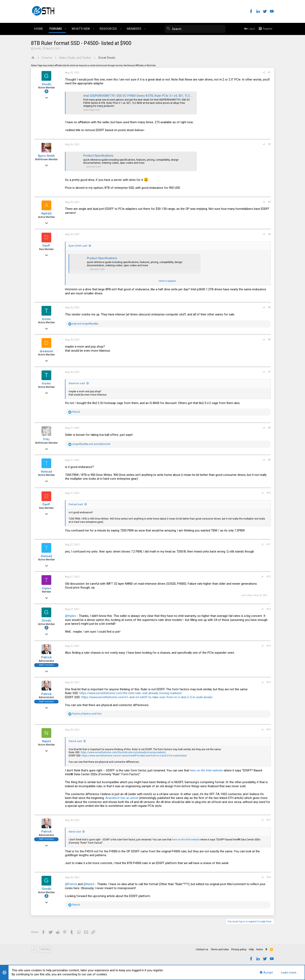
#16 (269, 730)
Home (260, 949)
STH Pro (45, 949)
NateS (46, 741)
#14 (269, 646)
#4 (269, 234)
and (85, 324)
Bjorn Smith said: (78, 246)
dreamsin (46, 351)
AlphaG (46, 213)
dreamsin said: (77, 383)
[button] (66, 29)
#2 (269, 144)
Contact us (202, 949)
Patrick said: (76, 741)
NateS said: (75, 832)
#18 (269, 877)
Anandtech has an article (122, 798)
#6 (269, 339)
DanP (46, 246)
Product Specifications (98, 156)
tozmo (46, 319)
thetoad (46, 472)
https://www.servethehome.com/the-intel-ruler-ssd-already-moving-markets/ (131, 693)
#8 (269, 428)
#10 (269, 493)
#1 (269, 72)
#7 (269, 372)
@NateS (89, 884)
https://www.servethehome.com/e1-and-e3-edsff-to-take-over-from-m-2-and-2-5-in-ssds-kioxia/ (147, 697)
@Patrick (71, 884)
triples (46, 588)
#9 (269, 460)
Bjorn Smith (46, 156)
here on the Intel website (206, 770)
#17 (269, 820)
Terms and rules (220, 949)
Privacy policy (239, 949)
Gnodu (37, 49)
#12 (269, 577)
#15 (269, 682)
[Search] (195, 29)
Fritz (46, 439)
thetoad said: (76, 504)
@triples (70, 616)
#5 (269, 307)
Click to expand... (168, 281)
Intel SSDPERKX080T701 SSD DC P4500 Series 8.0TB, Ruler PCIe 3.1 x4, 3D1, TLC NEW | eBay (145, 96)
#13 (269, 609)
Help (251, 949)
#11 (269, 544)
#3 (269, 202)
